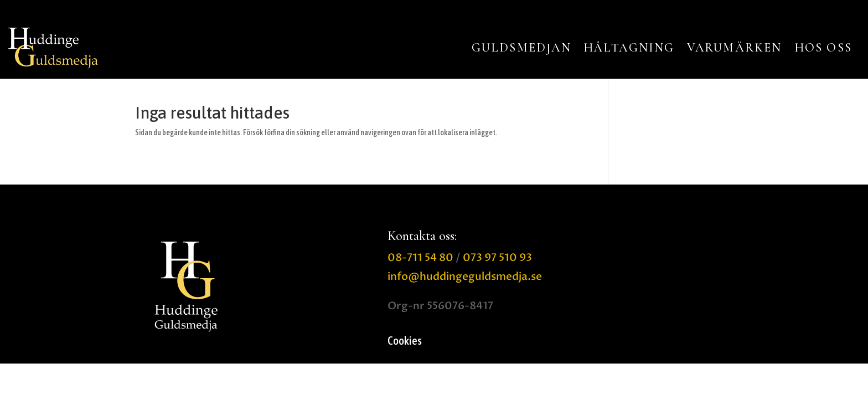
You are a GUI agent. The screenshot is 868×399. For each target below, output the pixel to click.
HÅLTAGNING (629, 48)
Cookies (405, 342)
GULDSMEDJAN (521, 48)
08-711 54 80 (420, 258)
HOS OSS (823, 48)
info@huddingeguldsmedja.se (465, 277)
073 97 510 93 (497, 258)
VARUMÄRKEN (735, 48)
